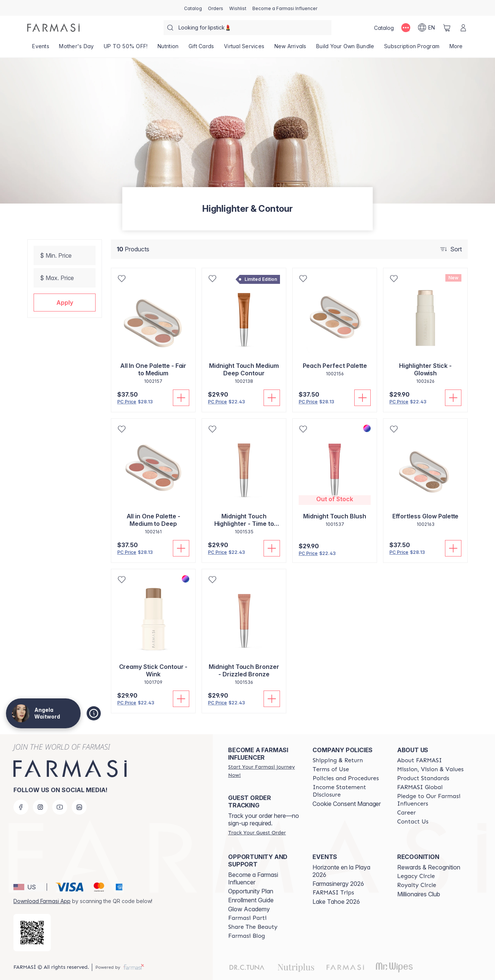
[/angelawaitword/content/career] (407, 813)
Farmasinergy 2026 (338, 884)
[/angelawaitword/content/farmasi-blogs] (247, 936)
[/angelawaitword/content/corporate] (420, 787)
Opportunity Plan (251, 891)
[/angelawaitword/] (53, 28)
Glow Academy (249, 909)
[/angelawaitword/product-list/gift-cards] (201, 49)
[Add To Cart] (181, 398)
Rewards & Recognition (429, 867)
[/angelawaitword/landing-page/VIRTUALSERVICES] (244, 49)
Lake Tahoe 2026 (336, 902)
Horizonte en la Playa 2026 (341, 871)
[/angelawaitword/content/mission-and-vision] (430, 769)
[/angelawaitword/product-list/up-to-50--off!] (126, 49)
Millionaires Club (419, 894)
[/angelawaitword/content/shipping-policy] (338, 760)
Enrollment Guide (251, 900)
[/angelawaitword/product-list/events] (41, 49)
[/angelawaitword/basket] (447, 28)
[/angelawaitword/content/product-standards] (423, 778)
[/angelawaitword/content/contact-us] (413, 822)
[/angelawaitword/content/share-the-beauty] (253, 927)
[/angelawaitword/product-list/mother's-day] (77, 49)
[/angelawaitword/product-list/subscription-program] (412, 49)
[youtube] (60, 807)
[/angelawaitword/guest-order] (257, 832)
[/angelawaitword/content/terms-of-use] (331, 769)
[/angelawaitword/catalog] (193, 8)
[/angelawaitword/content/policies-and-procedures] (345, 778)
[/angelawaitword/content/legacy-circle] (416, 876)
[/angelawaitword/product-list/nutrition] (168, 49)
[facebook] (21, 807)
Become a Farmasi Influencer (253, 878)
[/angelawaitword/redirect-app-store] (32, 933)
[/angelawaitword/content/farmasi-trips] (333, 893)
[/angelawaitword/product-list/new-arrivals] (290, 49)
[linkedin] (79, 807)
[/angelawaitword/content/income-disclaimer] (348, 791)
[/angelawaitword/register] (216, 8)
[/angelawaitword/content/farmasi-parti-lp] (247, 918)
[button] (65, 303)
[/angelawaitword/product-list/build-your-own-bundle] (345, 49)
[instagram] (40, 807)
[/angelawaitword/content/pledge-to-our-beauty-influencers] (433, 800)
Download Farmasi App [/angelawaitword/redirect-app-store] (42, 901)
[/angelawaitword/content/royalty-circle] (417, 885)
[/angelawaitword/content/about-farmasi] (420, 760)
